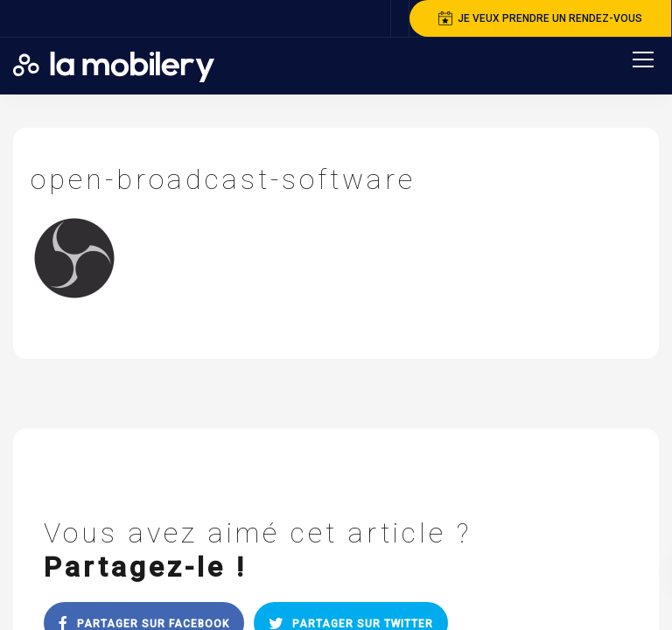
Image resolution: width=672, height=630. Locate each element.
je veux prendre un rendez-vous (540, 18)
